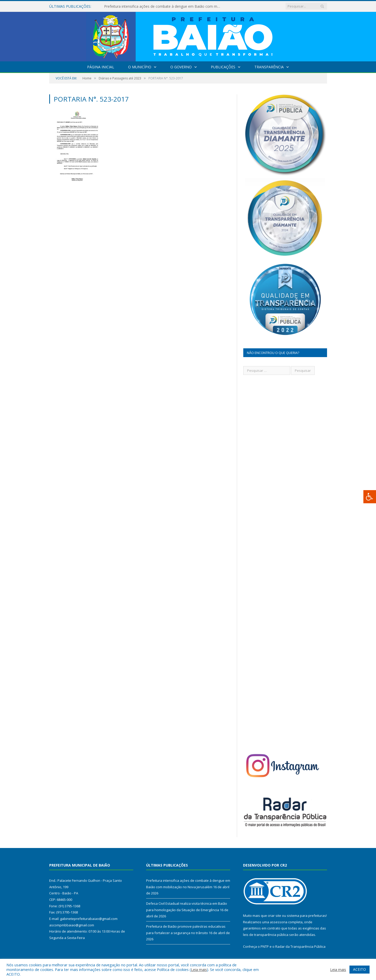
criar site (274, 916)
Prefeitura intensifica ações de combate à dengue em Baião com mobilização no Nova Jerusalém (163, 6)
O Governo (181, 67)
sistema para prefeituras (306, 916)
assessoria (279, 922)
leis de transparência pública (266, 935)
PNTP (265, 946)
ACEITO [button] (360, 969)
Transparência (269, 67)
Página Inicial (101, 67)
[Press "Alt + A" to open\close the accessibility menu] (370, 497)
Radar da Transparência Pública (300, 946)
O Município (140, 67)
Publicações (223, 67)
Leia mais (199, 969)
